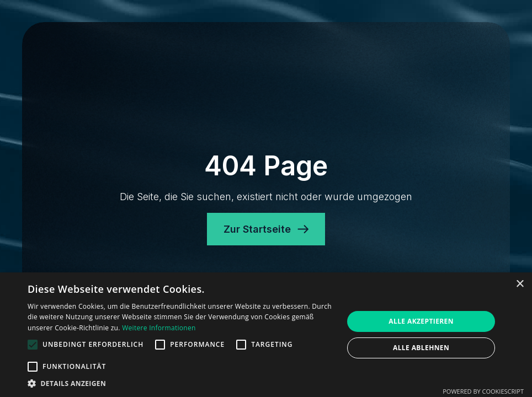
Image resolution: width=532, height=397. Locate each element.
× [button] (520, 284)
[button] (181, 383)
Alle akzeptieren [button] (421, 321)
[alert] (266, 335)
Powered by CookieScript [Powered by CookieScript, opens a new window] (483, 391)
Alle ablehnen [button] (421, 348)
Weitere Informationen (159, 328)
